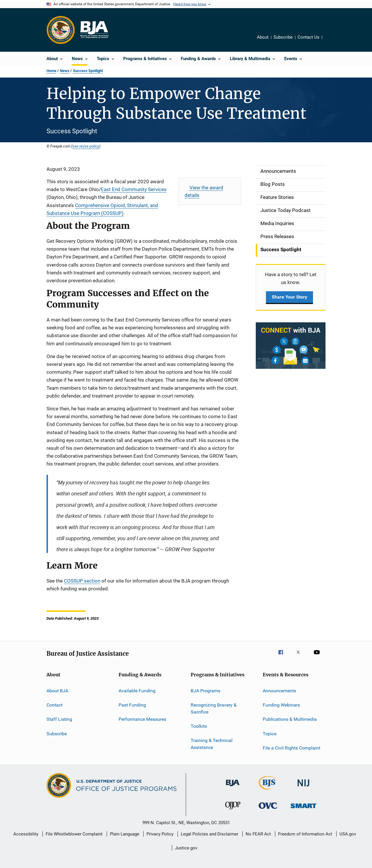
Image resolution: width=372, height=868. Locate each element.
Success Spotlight (88, 71)
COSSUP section (82, 581)
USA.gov (348, 834)
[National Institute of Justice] (303, 787)
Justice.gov (186, 848)
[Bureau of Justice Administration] (233, 787)
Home (51, 71)
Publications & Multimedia (290, 719)
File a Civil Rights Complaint (291, 748)
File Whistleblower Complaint (74, 834)
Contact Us (308, 37)
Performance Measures (142, 719)
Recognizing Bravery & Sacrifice (214, 708)
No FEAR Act (258, 834)
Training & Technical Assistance (212, 744)
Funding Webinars (281, 705)
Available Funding (137, 690)
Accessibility (26, 834)
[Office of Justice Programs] (61, 30)
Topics (270, 733)
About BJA (57, 690)
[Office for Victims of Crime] (268, 810)
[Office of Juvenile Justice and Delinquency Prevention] (233, 811)
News (65, 71)
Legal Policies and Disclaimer (210, 834)
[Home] (94, 30)
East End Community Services (134, 189)
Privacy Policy (160, 834)
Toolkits (199, 726)
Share (329, 38)
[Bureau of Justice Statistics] (268, 791)
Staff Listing (59, 719)
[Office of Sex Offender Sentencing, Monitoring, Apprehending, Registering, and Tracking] (303, 809)
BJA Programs (205, 690)
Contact (54, 705)
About (263, 37)
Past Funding (132, 705)
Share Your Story (289, 297)
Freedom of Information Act (305, 834)
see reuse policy (86, 146)
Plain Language (125, 834)
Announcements (279, 690)
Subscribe (283, 37)
